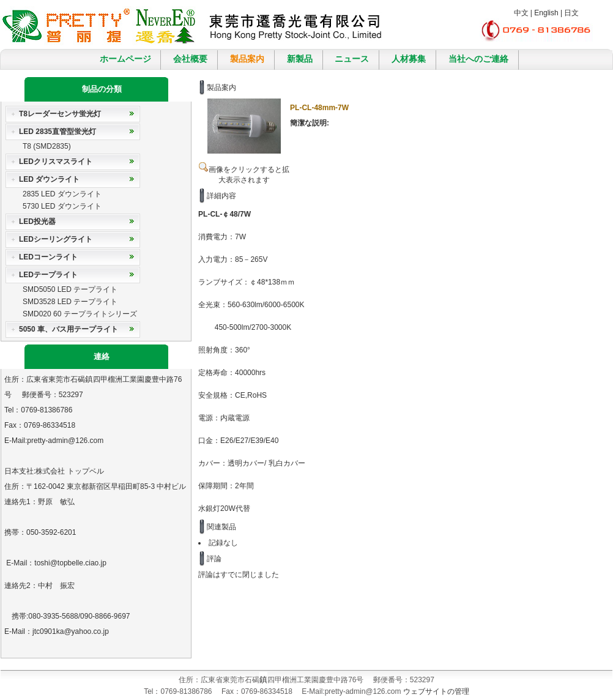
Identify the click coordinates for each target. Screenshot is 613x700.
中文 (521, 13)
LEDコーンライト (48, 257)
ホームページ (125, 59)
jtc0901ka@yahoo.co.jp (71, 631)
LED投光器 (37, 222)
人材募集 (409, 59)
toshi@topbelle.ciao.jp (70, 563)
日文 (571, 13)
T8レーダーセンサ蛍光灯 (60, 114)
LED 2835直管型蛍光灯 (58, 132)
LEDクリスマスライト (56, 162)
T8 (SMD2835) (47, 146)
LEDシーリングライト (56, 239)
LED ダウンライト (49, 179)
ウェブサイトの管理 (436, 691)
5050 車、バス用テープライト (69, 329)
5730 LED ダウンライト (62, 206)
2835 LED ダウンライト (62, 194)
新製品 (300, 59)
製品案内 (247, 59)
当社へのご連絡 (478, 59)
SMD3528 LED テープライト (70, 302)
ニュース (352, 59)
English (546, 13)
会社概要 (190, 59)
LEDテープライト (48, 275)
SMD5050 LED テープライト (70, 289)
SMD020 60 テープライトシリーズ (80, 314)
